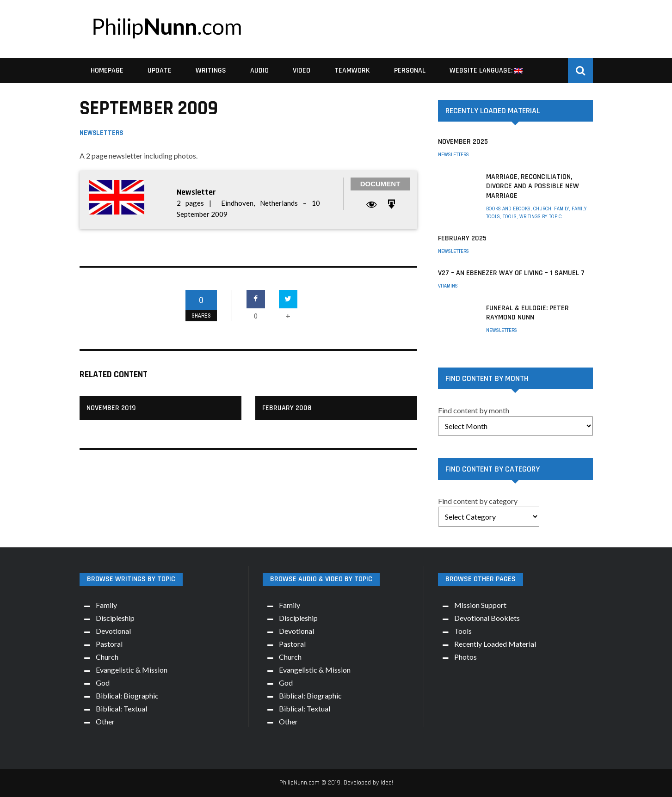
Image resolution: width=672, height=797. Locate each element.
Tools (510, 216)
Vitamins (448, 286)
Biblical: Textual (121, 708)
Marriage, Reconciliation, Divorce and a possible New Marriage (533, 187)
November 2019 (111, 408)
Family (561, 208)
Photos (465, 657)
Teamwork (352, 71)
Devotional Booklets (487, 618)
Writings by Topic (540, 216)
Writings (211, 71)
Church (542, 208)
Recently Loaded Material (495, 644)
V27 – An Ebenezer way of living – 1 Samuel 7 (511, 273)
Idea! (387, 783)
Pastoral (109, 644)
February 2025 (462, 238)
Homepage (107, 71)
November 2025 (463, 142)
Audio (259, 71)
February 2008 (287, 408)
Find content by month (474, 410)
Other (105, 721)
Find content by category (478, 501)
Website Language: (486, 71)
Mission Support (480, 605)
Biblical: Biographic (127, 696)
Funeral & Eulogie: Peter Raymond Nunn (527, 313)
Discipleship (115, 618)
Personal (410, 71)
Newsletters (101, 133)
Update (160, 71)
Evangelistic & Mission (132, 670)
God (103, 683)
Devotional (113, 631)
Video (302, 71)
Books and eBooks (508, 208)
